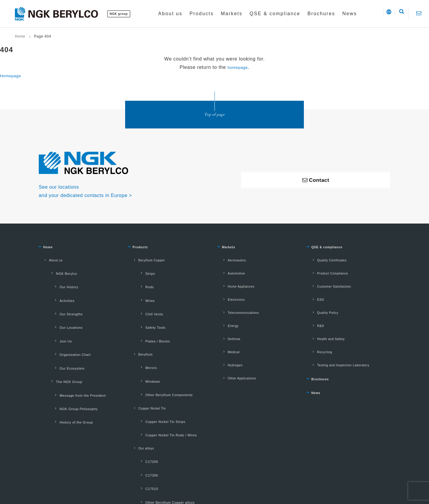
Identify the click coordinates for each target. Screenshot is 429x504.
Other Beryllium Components (158, 352)
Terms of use (134, 470)
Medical (227, 328)
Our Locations (60, 306)
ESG (313, 289)
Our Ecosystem (61, 333)
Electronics (230, 289)
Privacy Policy (168, 470)
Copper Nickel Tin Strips (154, 370)
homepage (238, 67)
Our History (57, 279)
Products (143, 250)
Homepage (13, 76)
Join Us (54, 315)
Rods (138, 279)
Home (20, 36)
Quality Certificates (326, 261)
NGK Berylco (55, 270)
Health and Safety (325, 318)
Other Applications (236, 347)
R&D (313, 308)
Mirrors (140, 334)
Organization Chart (64, 324)
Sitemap (255, 470)
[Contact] (419, 13)
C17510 (140, 416)
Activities (55, 288)
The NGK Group (58, 342)
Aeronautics (230, 261)
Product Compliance (327, 270)
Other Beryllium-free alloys (156, 434)
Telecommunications (238, 299)
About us (49, 261)
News (318, 368)
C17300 (140, 407)
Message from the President (71, 351)
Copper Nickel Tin (146, 361)
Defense (227, 318)
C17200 (140, 398)
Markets (231, 250)
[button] (377, 14)
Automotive (230, 270)
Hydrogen (228, 337)
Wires (138, 288)
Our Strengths (60, 297)
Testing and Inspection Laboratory (340, 337)
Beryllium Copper (146, 261)
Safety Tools (144, 306)
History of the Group (65, 369)
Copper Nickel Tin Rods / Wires (160, 379)
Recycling (318, 328)
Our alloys (139, 389)
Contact (230, 470)
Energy (226, 308)
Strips (139, 270)
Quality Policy (321, 299)
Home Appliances (235, 280)
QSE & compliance (333, 250)
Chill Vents (143, 297)
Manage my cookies (289, 470)
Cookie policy (201, 470)
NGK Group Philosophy (67, 360)
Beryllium (139, 324)
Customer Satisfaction (329, 280)
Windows (141, 343)
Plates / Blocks (146, 315)
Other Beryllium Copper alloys (159, 425)
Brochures (324, 352)
